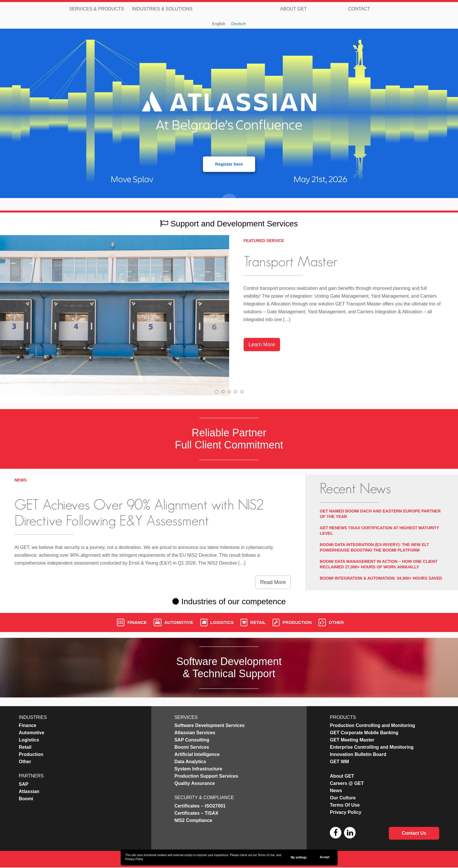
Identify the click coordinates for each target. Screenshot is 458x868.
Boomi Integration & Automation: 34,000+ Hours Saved (381, 578)
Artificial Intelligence (197, 754)
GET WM (339, 762)
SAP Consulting (192, 740)
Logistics (217, 622)
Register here (229, 164)
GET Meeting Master (352, 740)
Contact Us (414, 833)
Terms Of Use (345, 805)
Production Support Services (206, 776)
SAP (24, 784)
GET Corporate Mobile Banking (364, 733)
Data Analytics (190, 762)
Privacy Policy (134, 859)
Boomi (26, 799)
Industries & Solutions (162, 9)
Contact (359, 9)
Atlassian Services (195, 733)
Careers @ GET (347, 783)
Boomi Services (192, 747)
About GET (293, 9)
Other (331, 622)
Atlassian (29, 791)
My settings (299, 857)
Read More (273, 582)
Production (292, 622)
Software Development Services (210, 725)
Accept (324, 857)
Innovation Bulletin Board (358, 754)
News (336, 791)
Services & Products (97, 9)
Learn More (262, 345)
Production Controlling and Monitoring (372, 725)
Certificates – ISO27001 (200, 806)
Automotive (173, 622)
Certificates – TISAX (196, 813)
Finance (132, 622)
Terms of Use (266, 855)
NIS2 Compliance (193, 820)
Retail (253, 622)
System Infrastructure (198, 769)
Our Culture (343, 798)
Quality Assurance (195, 783)
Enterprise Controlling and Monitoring (372, 747)
